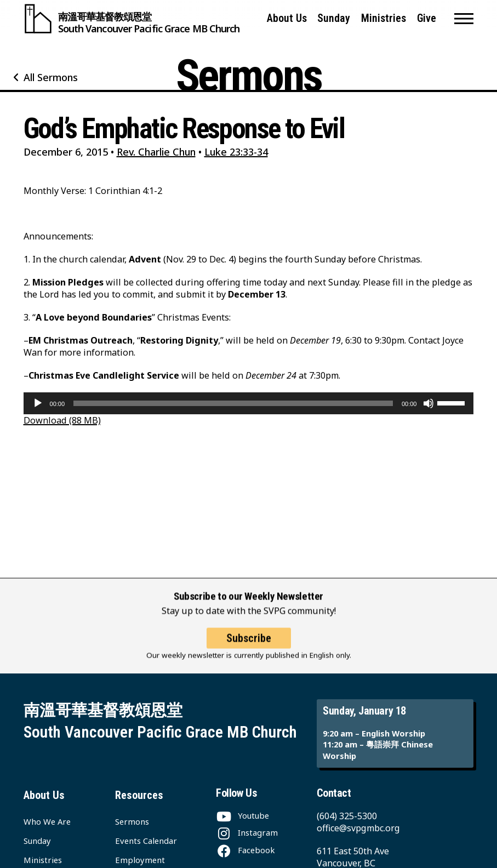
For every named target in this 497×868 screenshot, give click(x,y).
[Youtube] (242, 815)
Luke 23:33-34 (236, 152)
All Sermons (51, 77)
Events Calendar (146, 841)
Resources (139, 795)
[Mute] (429, 403)
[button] (464, 19)
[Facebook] (245, 850)
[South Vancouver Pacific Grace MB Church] (132, 19)
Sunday (334, 18)
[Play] (38, 403)
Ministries (384, 18)
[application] (249, 403)
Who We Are (47, 821)
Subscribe (249, 648)
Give (427, 18)
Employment (140, 860)
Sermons (132, 821)
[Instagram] (247, 832)
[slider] (233, 403)
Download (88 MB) (62, 420)
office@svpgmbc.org (358, 828)
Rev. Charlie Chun (156, 152)
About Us (287, 18)
